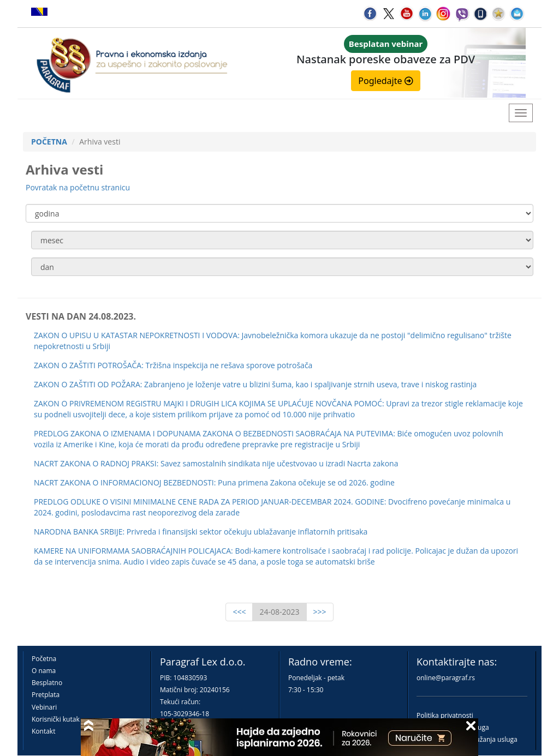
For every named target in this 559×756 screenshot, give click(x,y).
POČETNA (49, 142)
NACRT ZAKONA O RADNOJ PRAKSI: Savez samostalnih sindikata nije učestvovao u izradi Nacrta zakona (216, 463)
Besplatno (47, 683)
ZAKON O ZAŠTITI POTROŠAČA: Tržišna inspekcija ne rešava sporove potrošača (173, 365)
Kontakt (43, 731)
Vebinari (44, 707)
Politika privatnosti (445, 715)
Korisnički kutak (56, 719)
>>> (320, 612)
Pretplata (46, 695)
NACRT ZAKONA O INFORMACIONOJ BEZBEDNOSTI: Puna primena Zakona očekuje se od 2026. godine (214, 482)
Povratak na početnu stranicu (78, 187)
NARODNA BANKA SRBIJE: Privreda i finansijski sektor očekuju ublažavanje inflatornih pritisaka (201, 532)
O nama (44, 671)
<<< (239, 612)
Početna (44, 659)
